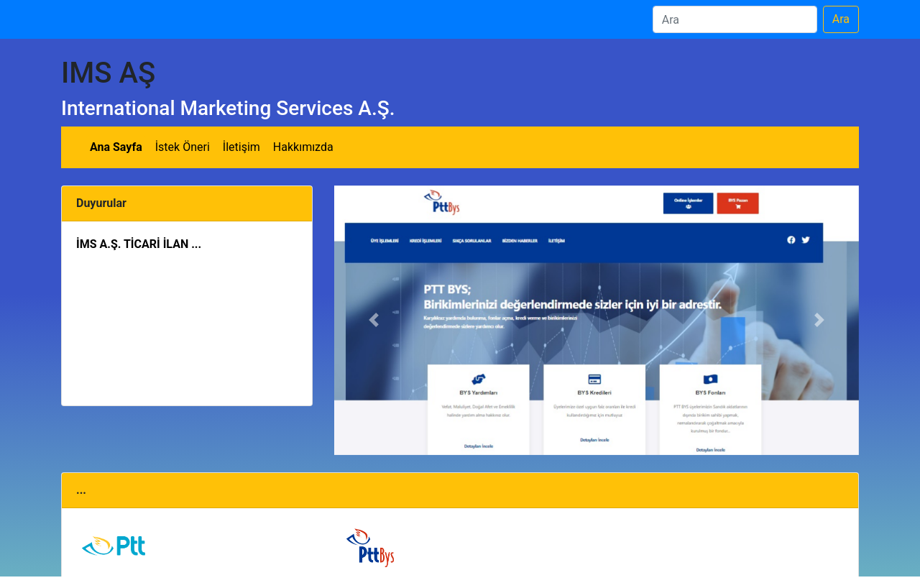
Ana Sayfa (116, 147)
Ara (841, 19)
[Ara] (735, 19)
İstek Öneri (183, 147)
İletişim (241, 147)
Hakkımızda (303, 147)
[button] (374, 321)
